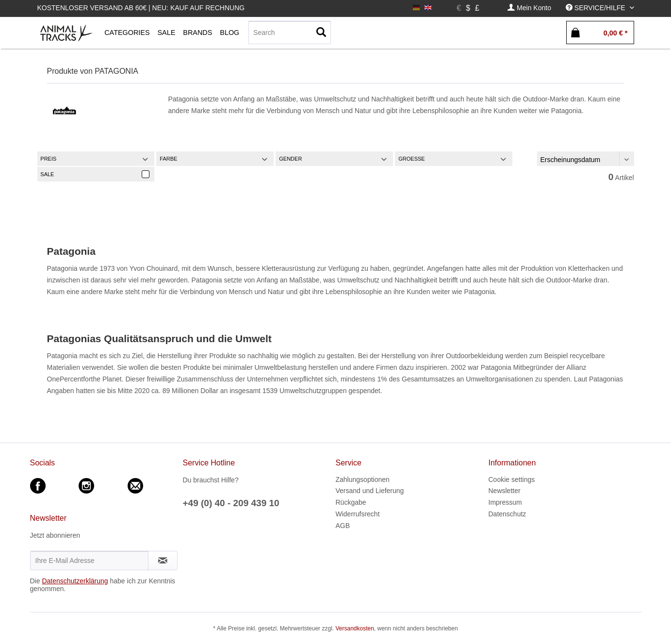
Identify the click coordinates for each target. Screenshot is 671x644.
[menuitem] (529, 8)
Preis (48, 159)
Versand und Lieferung (370, 491)
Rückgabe (351, 502)
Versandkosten (354, 628)
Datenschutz (507, 514)
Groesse (411, 159)
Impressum (505, 502)
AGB (343, 526)
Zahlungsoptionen (363, 479)
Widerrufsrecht (358, 514)
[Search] (290, 33)
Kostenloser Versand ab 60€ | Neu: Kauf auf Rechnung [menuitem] (141, 8)
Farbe (168, 159)
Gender (290, 159)
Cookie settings (512, 479)
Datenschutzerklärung (75, 581)
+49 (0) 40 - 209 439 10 (231, 503)
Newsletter (505, 491)
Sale (47, 174)
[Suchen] (321, 33)
